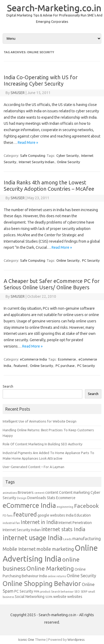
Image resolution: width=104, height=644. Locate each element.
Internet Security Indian (37, 162)
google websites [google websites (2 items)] (51, 515)
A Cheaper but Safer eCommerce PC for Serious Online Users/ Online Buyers (52, 284)
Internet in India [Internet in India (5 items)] (39, 522)
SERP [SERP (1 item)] (84, 592)
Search (8, 386)
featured (21, 366)
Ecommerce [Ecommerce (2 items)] (66, 498)
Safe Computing (33, 156)
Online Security (68, 162)
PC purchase (65, 366)
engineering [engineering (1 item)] (65, 507)
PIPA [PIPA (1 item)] (37, 592)
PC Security (91, 260)
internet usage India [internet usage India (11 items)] (33, 538)
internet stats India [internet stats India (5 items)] (63, 529)
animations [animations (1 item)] (10, 493)
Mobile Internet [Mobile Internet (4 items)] (19, 549)
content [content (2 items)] (52, 492)
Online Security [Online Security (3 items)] (81, 576)
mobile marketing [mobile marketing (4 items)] (55, 549)
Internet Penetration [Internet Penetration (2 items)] (75, 523)
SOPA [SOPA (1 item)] (49, 597)
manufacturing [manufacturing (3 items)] (87, 539)
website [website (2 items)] (60, 597)
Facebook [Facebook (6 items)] (86, 506)
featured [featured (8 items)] (25, 514)
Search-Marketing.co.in (54, 8)
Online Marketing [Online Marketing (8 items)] (50, 568)
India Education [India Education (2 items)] (78, 515)
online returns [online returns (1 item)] (57, 576)
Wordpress (76, 639)
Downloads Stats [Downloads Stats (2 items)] (41, 498)
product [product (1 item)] (45, 592)
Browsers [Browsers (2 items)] (26, 492)
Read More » (28, 143)
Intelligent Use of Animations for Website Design (40, 421)
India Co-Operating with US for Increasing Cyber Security (41, 80)
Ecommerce (67, 359)
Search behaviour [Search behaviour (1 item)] (62, 592)
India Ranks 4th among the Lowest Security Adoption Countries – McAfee (49, 186)
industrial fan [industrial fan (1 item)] (11, 523)
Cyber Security (67, 156)
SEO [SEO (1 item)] (77, 592)
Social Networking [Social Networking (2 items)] (30, 597)
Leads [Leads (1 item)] (67, 539)
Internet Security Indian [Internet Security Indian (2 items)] (22, 530)
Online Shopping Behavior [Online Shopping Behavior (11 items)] (42, 583)
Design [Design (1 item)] (22, 498)
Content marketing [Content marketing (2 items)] (74, 492)
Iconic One (26, 639)
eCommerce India (33, 359)
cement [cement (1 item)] (39, 493)
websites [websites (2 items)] (75, 597)
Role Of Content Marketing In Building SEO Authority (42, 444)
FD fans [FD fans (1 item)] (8, 516)
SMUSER (18, 93)
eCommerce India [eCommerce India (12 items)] (29, 505)
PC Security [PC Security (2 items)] (24, 591)
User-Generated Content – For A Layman (33, 467)
